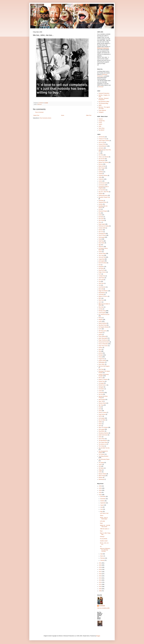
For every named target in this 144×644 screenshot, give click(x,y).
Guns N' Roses (102, 235)
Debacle (101, 194)
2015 (100, 576)
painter (100, 335)
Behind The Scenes (103, 162)
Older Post (89, 115)
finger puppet (102, 224)
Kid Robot (101, 268)
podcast (101, 353)
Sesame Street (102, 403)
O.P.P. (100, 329)
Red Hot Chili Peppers (104, 366)
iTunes (100, 123)
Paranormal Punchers (104, 342)
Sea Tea (101, 394)
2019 (100, 567)
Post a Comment (39, 112)
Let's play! (102, 521)
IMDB (100, 105)
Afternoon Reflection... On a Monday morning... (105, 550)
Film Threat (101, 220)
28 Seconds (102, 137)
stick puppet (102, 429)
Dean (101, 523)
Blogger (98, 636)
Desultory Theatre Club (104, 197)
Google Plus (102, 121)
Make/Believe (102, 293)
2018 (100, 569)
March (102, 556)
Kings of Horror (102, 272)
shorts (100, 411)
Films (100, 222)
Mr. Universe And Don (104, 314)
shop (100, 407)
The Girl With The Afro (104, 448)
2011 (100, 584)
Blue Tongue (102, 168)
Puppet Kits (101, 359)
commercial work (103, 183)
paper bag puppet (103, 338)
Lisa (100, 281)
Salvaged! (101, 387)
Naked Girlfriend (103, 323)
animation (101, 148)
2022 (100, 495)
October (102, 501)
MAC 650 (101, 289)
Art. (101, 546)
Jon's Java (101, 255)
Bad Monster (102, 160)
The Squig (101, 463)
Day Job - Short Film (104, 192)
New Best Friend (103, 325)
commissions (102, 185)
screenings (101, 393)
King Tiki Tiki (102, 270)
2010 (100, 587)
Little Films (101, 283)
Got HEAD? (102, 130)
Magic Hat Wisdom (103, 291)
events (100, 215)
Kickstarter (101, 267)
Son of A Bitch (102, 420)
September (103, 503)
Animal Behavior (103, 146)
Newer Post (36, 115)
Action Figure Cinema (104, 141)
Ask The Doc (102, 159)
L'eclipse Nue (102, 276)
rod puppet (101, 383)
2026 (100, 486)
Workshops (101, 479)
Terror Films (102, 128)
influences (39, 104)
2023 (100, 492)
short (100, 409)
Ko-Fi (100, 274)
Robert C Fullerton (103, 379)
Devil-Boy (101, 200)
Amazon (101, 119)
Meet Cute (101, 300)
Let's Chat (101, 280)
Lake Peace (102, 278)
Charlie (100, 174)
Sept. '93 (101, 401)
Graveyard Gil (102, 234)
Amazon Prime (102, 144)
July (101, 507)
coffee (100, 177)
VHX (100, 466)
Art (99, 153)
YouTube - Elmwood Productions (104, 99)
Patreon (101, 348)
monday (101, 309)
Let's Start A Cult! (104, 513)
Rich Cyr (101, 378)
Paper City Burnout (103, 340)
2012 (100, 582)
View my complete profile (103, 608)
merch (100, 302)
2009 (100, 589)
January (102, 560)
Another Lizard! (104, 541)
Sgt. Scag (101, 405)
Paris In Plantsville (103, 344)
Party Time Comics (103, 346)
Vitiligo (100, 470)
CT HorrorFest (102, 190)
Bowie (100, 170)
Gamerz (101, 230)
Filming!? (102, 537)
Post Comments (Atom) (45, 118)
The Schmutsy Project (104, 459)
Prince (100, 357)
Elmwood (101, 87)
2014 (100, 578)
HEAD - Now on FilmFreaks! (104, 518)
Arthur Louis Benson (104, 157)
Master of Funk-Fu (103, 296)
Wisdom (101, 477)
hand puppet (102, 237)
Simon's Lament (103, 412)
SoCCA (100, 416)
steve (100, 426)
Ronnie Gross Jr (103, 385)
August (102, 505)
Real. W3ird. (102, 364)
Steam (100, 424)
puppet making (102, 361)
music (100, 321)
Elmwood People (103, 211)
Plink (100, 351)
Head (100, 239)
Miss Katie (101, 307)
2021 (100, 563)
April (102, 554)
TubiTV (100, 125)
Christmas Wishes (103, 176)
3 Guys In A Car (102, 139)
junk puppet (101, 261)
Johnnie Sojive (102, 253)
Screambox (101, 389)
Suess (100, 437)
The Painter (101, 454)
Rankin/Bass (102, 362)
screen (100, 391)
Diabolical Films (102, 202)
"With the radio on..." (105, 529)
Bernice (101, 164)
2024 (100, 490)
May (101, 512)
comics (100, 181)
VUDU (100, 472)
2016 (100, 574)
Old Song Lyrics (102, 331)
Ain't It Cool (101, 142)
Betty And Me (102, 166)
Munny (100, 318)
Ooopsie (101, 333)
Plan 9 (100, 349)
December (103, 496)
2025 (100, 488)
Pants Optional (102, 110)
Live (100, 285)
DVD (100, 209)
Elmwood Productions (103, 48)
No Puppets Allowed (104, 327)
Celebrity (101, 172)
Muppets (101, 320)
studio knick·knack (103, 435)
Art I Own (101, 155)
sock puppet (102, 418)
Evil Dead (101, 217)
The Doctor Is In (103, 444)
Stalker (100, 422)
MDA (100, 298)
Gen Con (101, 232)
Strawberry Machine (104, 433)
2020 (100, 565)
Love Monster (102, 287)
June (102, 509)
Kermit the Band (103, 263)
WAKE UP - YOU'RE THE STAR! (105, 526)
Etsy (100, 213)
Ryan (101, 531)
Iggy (100, 245)
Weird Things (102, 476)
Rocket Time (102, 381)
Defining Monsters (103, 195)
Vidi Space (101, 468)
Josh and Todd (102, 257)
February (103, 558)
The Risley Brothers (103, 456)
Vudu (100, 126)
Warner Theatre (102, 474)
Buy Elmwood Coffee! (104, 102)
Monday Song (102, 311)
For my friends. (104, 539)
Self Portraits (102, 400)
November (103, 499)
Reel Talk (101, 369)
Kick (100, 265)
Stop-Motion (102, 431)
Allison (102, 516)
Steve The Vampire (103, 427)
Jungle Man (101, 259)
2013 (100, 580)
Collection (101, 179)
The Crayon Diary (103, 442)
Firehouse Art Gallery (104, 226)
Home (63, 115)
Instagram (101, 112)
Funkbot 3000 (102, 228)
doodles (101, 204)
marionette (101, 295)
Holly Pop (101, 241)
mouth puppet (102, 313)
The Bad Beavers (103, 440)
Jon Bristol (102, 606)
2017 (100, 572)
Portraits (101, 355)
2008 (100, 591)
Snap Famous (102, 414)
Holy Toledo (101, 243)
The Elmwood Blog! (103, 103)
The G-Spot (101, 446)
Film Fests (101, 219)
